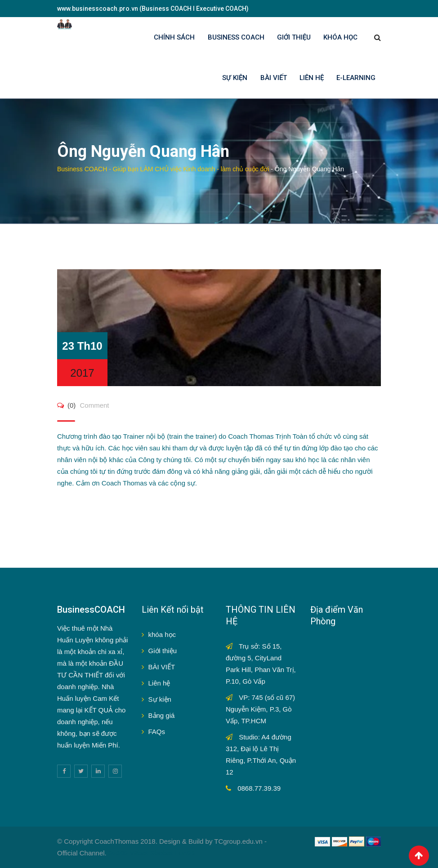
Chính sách (174, 37)
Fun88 (185, 853)
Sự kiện (160, 699)
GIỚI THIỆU (294, 37)
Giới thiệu (163, 651)
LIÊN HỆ (312, 78)
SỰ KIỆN (235, 78)
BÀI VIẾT (274, 78)
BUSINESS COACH (236, 37)
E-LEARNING (356, 78)
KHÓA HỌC (340, 37)
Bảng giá (162, 715)
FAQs (157, 732)
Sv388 (118, 853)
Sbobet (162, 853)
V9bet (139, 853)
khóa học (162, 634)
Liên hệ (159, 683)
